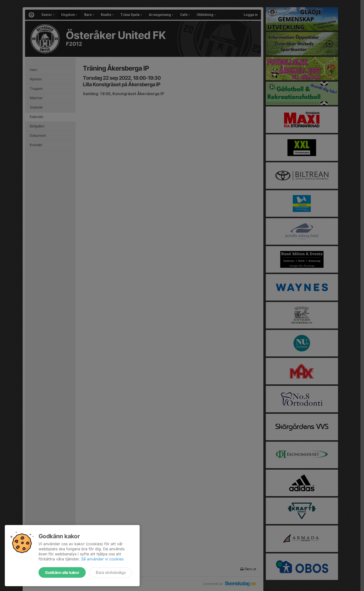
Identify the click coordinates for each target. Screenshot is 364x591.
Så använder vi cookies (102, 559)
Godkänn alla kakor (62, 572)
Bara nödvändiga (111, 572)
